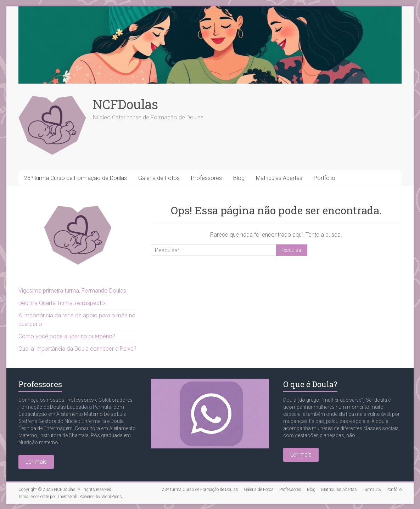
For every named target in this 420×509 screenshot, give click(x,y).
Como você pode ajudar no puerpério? (67, 336)
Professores (206, 178)
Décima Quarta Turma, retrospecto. (62, 303)
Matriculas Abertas (279, 178)
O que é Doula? (310, 384)
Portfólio (324, 178)
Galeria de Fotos (159, 178)
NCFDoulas (125, 104)
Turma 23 (372, 490)
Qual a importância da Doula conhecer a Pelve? (77, 349)
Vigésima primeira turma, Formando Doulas (72, 291)
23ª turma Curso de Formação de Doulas (75, 178)
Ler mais (36, 462)
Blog (239, 178)
